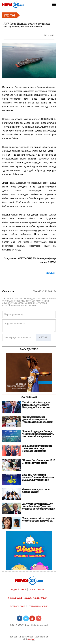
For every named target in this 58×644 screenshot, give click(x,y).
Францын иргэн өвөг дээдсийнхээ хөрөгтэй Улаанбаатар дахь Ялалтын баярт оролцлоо (37, 419)
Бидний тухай (18, 589)
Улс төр (10, 15)
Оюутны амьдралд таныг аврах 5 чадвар (36, 491)
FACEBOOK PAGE (17, 606)
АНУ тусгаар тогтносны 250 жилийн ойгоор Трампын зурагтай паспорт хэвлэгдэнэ (38, 506)
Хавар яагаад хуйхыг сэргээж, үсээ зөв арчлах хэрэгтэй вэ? (39, 520)
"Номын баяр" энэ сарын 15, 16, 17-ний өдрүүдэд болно (39, 462)
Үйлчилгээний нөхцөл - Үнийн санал (27, 598)
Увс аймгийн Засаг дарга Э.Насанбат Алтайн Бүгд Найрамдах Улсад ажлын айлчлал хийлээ (36, 405)
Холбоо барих (37, 589)
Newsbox (50, 273)
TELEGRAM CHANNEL (39, 606)
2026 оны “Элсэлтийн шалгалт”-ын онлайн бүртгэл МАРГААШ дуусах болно (38, 477)
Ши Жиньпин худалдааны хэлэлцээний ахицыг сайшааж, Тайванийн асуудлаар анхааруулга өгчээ (38, 448)
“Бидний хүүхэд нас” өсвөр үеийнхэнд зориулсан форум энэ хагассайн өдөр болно (38, 434)
